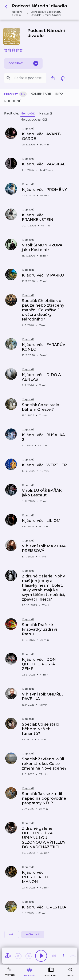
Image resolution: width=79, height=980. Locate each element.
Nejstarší (46, 113)
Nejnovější (28, 113)
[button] (38, 10)
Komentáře (41, 94)
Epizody (15, 94)
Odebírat (23, 63)
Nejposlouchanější (34, 120)
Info (59, 94)
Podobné (13, 101)
